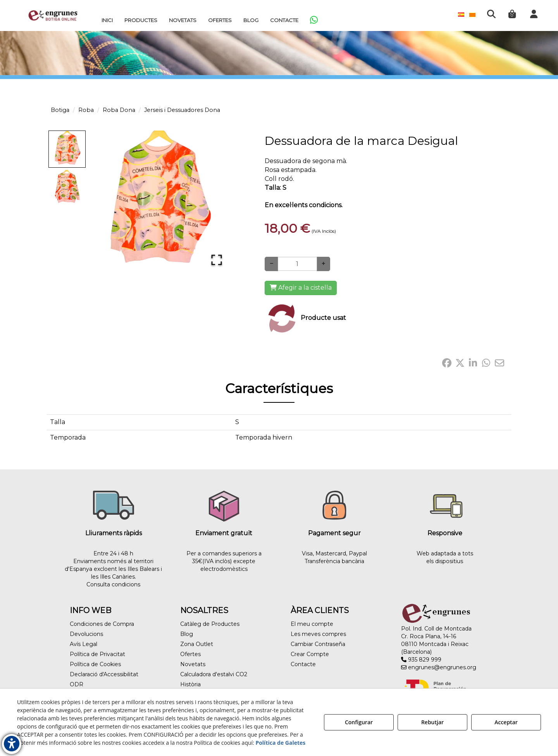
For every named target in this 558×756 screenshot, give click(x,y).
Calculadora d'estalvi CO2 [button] (214, 674)
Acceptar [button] (506, 722)
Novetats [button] (193, 664)
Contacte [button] (303, 664)
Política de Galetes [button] (280, 743)
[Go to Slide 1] (67, 149)
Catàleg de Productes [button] (210, 624)
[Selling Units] (297, 264)
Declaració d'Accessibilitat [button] (104, 674)
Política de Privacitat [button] (97, 654)
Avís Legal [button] (84, 644)
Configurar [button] (359, 722)
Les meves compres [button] (318, 634)
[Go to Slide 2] (67, 187)
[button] (53, 15)
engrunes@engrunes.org (439, 667)
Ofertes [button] (190, 654)
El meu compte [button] (312, 624)
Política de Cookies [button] (95, 664)
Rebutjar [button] (432, 722)
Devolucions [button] (86, 634)
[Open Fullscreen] (217, 260)
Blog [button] (187, 634)
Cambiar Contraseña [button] (318, 644)
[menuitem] (107, 20)
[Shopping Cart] (301, 288)
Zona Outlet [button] (197, 644)
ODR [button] (77, 684)
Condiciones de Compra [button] (102, 624)
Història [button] (190, 684)
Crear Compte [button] (310, 654)
